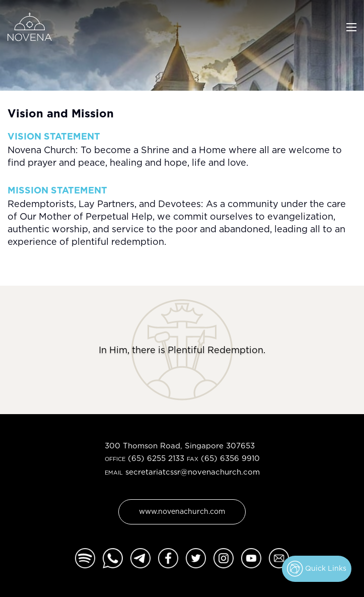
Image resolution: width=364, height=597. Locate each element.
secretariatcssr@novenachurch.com (193, 472)
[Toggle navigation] (351, 26)
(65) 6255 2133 (156, 458)
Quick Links (317, 569)
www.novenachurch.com (182, 511)
